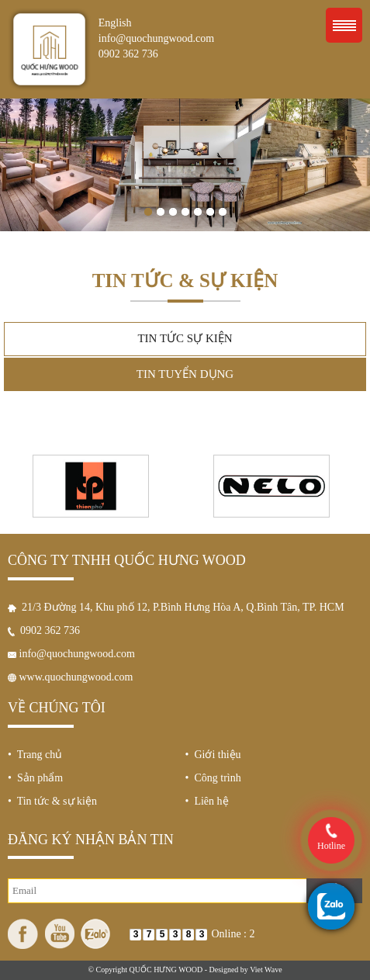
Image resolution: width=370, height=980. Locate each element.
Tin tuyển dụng (185, 374)
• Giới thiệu (213, 755)
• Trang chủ (35, 755)
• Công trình (213, 778)
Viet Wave (266, 970)
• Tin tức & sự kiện (52, 801)
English (115, 23)
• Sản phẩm (35, 778)
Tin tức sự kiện (185, 338)
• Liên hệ (207, 801)
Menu (344, 25)
